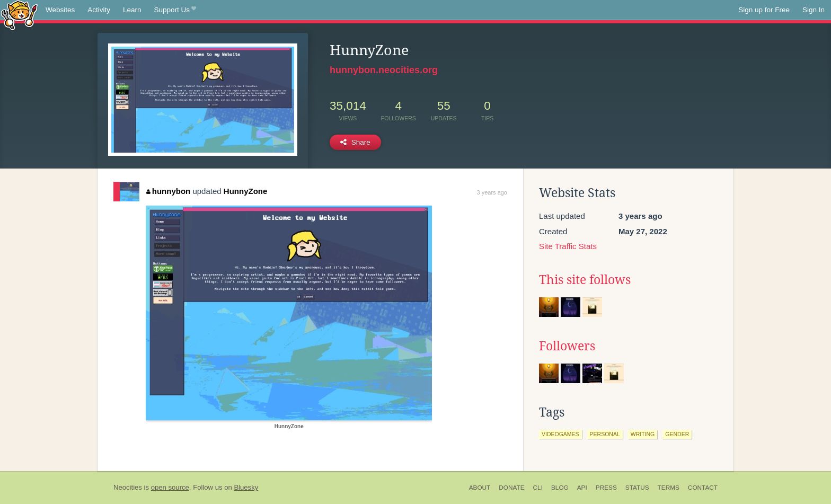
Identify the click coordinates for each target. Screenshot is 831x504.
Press (606, 488)
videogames (560, 434)
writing (643, 434)
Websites (60, 10)
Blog (560, 488)
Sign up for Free (764, 10)
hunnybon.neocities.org (384, 70)
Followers (567, 346)
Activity (99, 10)
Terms (669, 488)
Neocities (128, 487)
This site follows (585, 280)
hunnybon (168, 191)
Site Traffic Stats (568, 246)
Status (637, 488)
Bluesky (246, 487)
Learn (132, 10)
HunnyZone (246, 191)
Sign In (814, 10)
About (480, 488)
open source (170, 487)
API (582, 488)
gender (677, 434)
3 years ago (492, 192)
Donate (511, 488)
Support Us (175, 10)
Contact (703, 488)
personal (605, 434)
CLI (538, 488)
